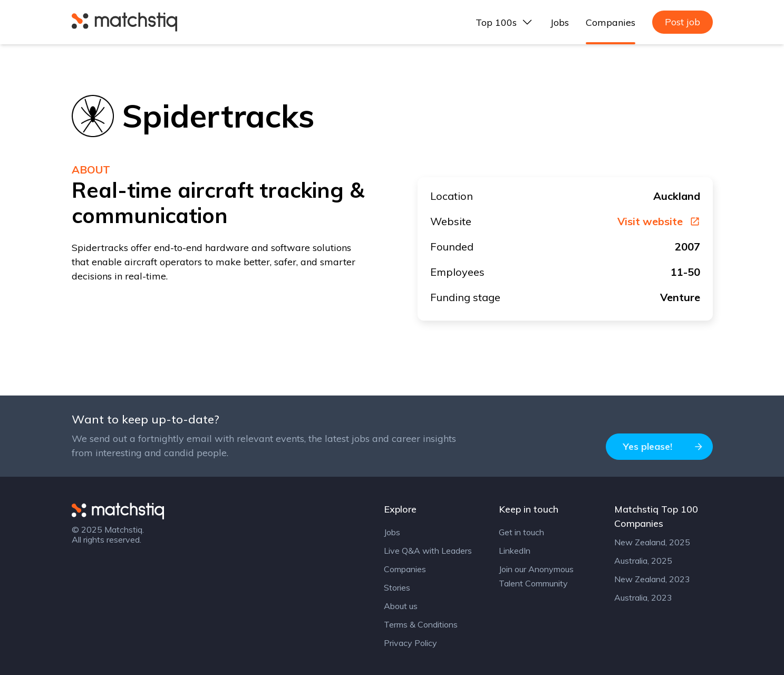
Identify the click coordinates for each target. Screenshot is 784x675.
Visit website (659, 221)
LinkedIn (515, 551)
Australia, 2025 (643, 561)
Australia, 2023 (643, 597)
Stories (397, 587)
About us (401, 606)
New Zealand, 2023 (652, 579)
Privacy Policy (410, 643)
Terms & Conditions (421, 624)
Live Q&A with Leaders (428, 551)
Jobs (560, 22)
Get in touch (521, 532)
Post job (683, 22)
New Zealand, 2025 (652, 542)
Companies (611, 22)
